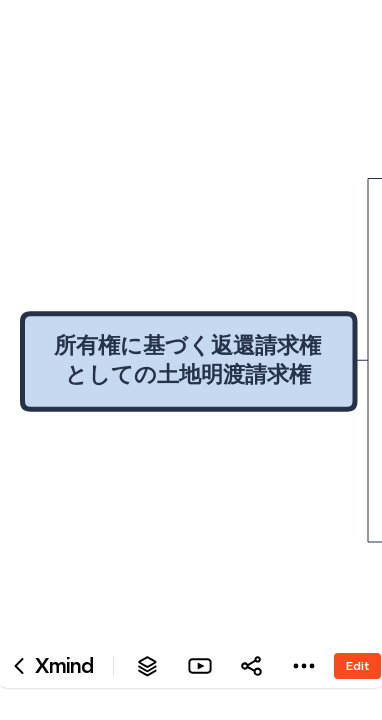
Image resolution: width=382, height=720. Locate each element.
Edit (357, 665)
